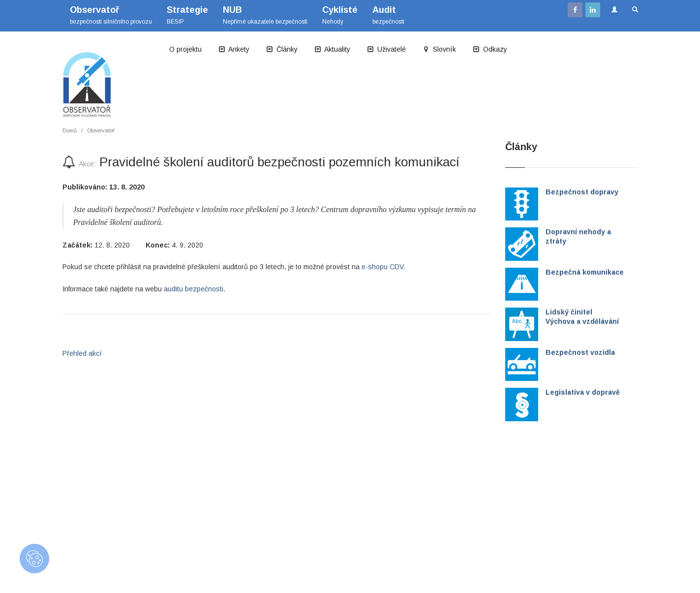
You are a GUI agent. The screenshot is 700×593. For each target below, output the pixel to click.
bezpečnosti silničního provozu (111, 15)
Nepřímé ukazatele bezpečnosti (265, 15)
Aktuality (332, 49)
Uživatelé (386, 49)
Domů (70, 130)
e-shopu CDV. (383, 267)
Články (282, 49)
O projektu (185, 49)
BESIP (187, 15)
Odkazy (490, 49)
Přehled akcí (82, 353)
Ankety (234, 49)
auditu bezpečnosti (194, 289)
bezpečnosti (388, 15)
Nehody (340, 15)
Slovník (439, 49)
